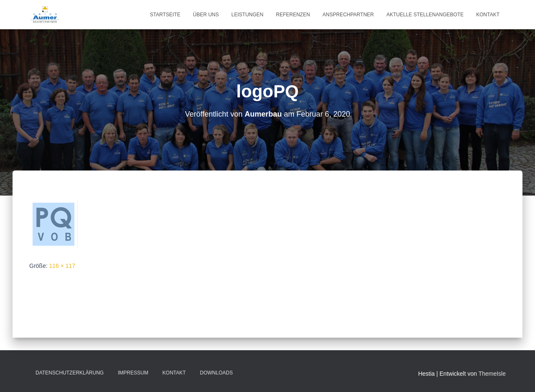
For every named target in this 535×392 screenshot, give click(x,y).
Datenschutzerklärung (70, 373)
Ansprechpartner (348, 15)
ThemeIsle (492, 374)
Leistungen (248, 15)
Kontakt (488, 15)
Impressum (133, 373)
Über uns (206, 15)
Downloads (216, 373)
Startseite (165, 15)
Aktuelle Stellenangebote (425, 15)
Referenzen (293, 15)
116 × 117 (62, 266)
